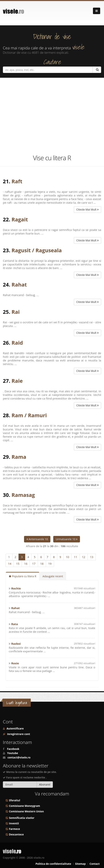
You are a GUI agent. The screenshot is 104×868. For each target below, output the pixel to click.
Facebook (13, 749)
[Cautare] (97, 70)
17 (34, 564)
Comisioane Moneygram (25, 806)
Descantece (16, 834)
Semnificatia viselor (22, 818)
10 (67, 557)
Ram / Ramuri (29, 415)
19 (50, 564)
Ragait (20, 219)
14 (10, 564)
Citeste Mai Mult (87, 209)
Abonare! (45, 784)
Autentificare (15, 729)
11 (75, 557)
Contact (95, 864)
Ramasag (23, 495)
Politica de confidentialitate (53, 864)
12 (84, 557)
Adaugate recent (53, 576)
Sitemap (80, 864)
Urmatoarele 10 (67, 539)
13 (92, 557)
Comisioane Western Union (26, 811)
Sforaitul (15, 800)
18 (42, 564)
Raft (17, 181)
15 (18, 564)
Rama (19, 457)
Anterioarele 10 (37, 539)
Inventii (14, 823)
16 (26, 564)
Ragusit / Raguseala (37, 250)
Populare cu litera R (23, 576)
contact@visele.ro (19, 757)
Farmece (15, 829)
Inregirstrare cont (18, 734)
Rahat (19, 285)
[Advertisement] (52, 116)
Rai (16, 312)
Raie (17, 381)
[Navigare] (97, 11)
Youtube (13, 753)
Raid (17, 343)
